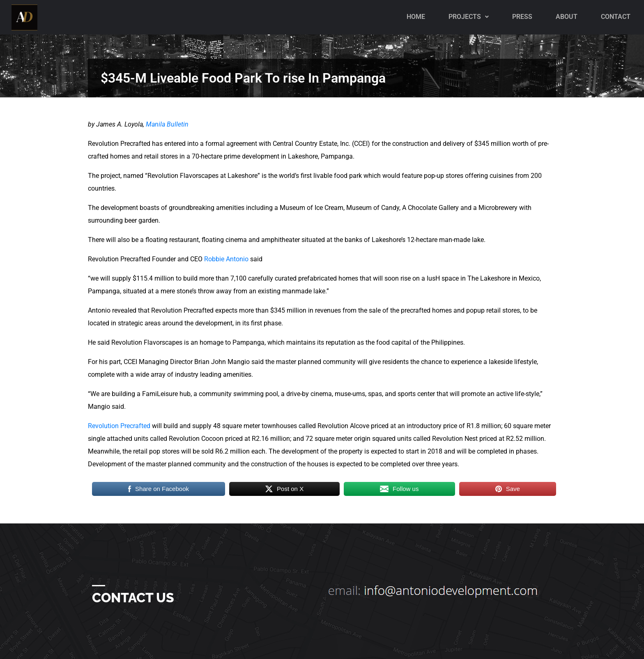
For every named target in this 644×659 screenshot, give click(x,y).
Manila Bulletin (167, 124)
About (567, 17)
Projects (469, 17)
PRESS (522, 17)
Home (416, 17)
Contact (616, 17)
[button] (469, 17)
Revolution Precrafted (119, 426)
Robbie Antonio (226, 259)
